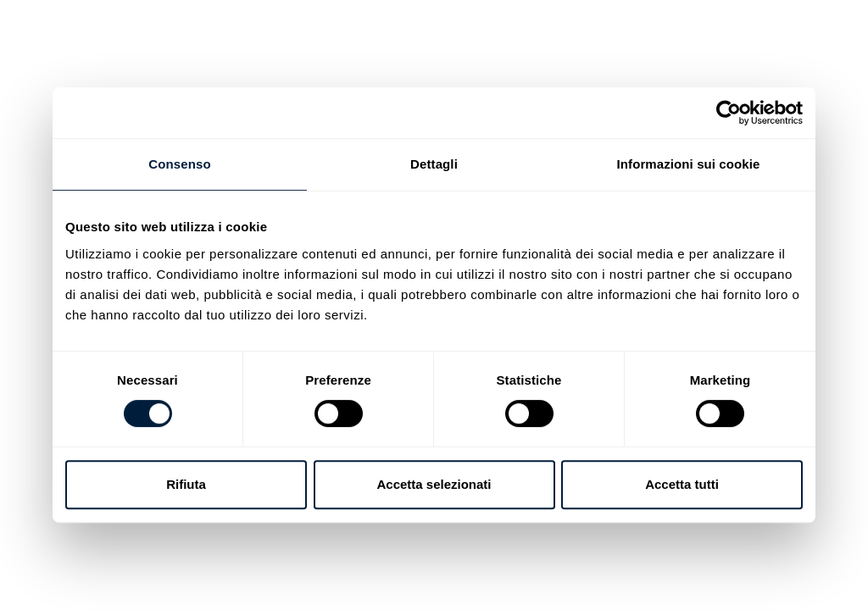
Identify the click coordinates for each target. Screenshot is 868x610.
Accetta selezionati (434, 484)
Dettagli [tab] (434, 164)
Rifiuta (186, 484)
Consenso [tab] (179, 164)
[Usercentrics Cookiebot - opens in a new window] (729, 113)
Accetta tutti (682, 484)
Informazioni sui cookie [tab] (689, 164)
